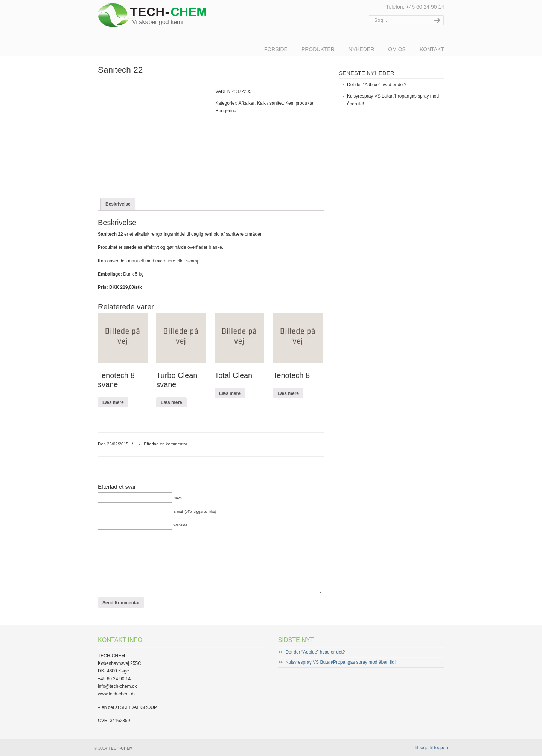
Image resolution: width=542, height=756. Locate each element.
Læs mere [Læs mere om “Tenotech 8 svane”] (113, 402)
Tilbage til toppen (431, 748)
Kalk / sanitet (270, 103)
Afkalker (246, 103)
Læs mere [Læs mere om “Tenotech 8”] (288, 393)
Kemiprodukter (300, 103)
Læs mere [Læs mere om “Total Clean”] (230, 393)
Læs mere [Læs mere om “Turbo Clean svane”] (171, 402)
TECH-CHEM (163, 15)
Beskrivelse (118, 204)
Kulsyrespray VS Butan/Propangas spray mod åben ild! (393, 100)
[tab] (118, 204)
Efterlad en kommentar (165, 444)
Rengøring (226, 111)
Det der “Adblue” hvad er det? (377, 85)
